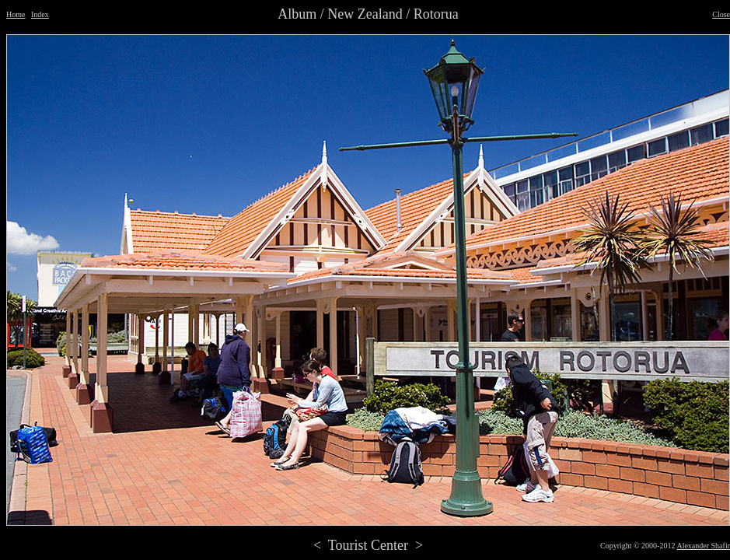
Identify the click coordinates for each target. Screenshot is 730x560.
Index (40, 14)
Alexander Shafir (703, 546)
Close (721, 14)
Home (16, 14)
